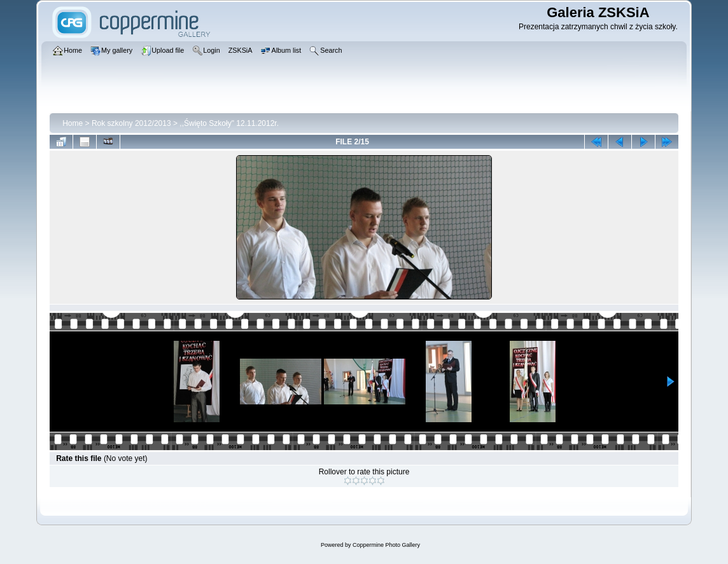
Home (73, 123)
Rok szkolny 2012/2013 (131, 123)
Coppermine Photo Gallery (386, 545)
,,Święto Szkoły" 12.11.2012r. (229, 123)
